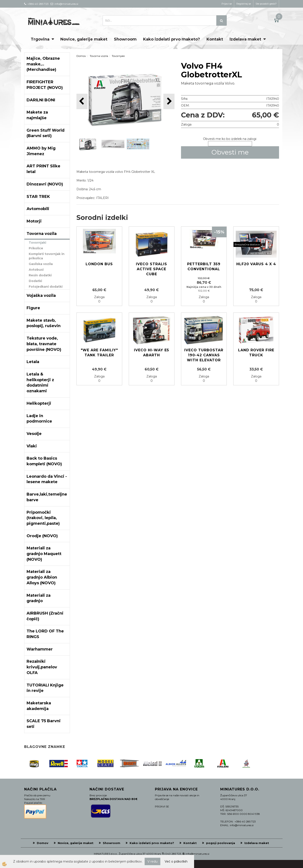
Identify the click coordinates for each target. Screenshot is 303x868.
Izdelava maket (245, 39)
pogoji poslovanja (221, 843)
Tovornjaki (37, 243)
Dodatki (35, 281)
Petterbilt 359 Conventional (204, 267)
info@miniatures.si (197, 854)
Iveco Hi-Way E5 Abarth (151, 353)
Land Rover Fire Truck (256, 353)
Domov (81, 56)
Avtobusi (36, 270)
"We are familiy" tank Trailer (99, 353)
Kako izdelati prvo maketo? (172, 39)
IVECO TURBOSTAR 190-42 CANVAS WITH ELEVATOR (204, 355)
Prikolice (36, 248)
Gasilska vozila (41, 264)
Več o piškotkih (176, 861)
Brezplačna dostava (247, 244)
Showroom (125, 39)
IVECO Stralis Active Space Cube (151, 269)
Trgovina (40, 39)
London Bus (99, 264)
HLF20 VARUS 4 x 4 (256, 264)
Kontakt (215, 39)
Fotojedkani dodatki (46, 287)
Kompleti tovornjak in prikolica (47, 256)
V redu (152, 861)
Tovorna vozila (99, 56)
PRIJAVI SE (162, 806)
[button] (169, 101)
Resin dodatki (40, 275)
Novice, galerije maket (84, 39)
